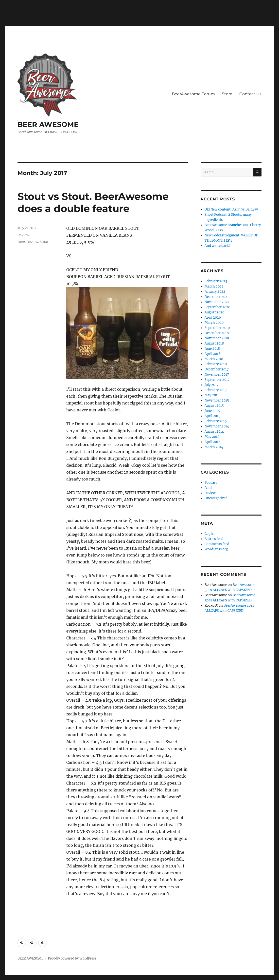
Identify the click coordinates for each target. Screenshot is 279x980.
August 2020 (214, 312)
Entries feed (214, 539)
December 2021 (217, 297)
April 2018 (212, 354)
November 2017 (217, 375)
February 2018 (216, 364)
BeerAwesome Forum (193, 94)
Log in (209, 534)
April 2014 (212, 442)
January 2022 (215, 292)
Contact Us (250, 94)
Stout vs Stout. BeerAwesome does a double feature (93, 202)
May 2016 (212, 395)
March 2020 (214, 323)
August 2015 (214, 406)
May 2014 (212, 437)
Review (23, 235)
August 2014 (214, 432)
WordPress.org (216, 549)
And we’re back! (217, 246)
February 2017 (216, 390)
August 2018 (214, 343)
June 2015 (212, 411)
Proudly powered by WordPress (72, 958)
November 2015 (217, 400)
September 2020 (217, 307)
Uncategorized (216, 498)
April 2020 (213, 317)
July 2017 (212, 385)
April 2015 (212, 416)
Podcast (211, 483)
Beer (21, 242)
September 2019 (217, 328)
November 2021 (217, 302)
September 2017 (217, 380)
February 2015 (216, 421)
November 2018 (217, 338)
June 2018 (212, 349)
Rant (208, 488)
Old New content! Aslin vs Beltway (231, 209)
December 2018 (217, 333)
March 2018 (214, 359)
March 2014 (214, 447)
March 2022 (214, 286)
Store (227, 94)
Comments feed (217, 544)
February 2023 (216, 281)
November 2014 (217, 426)
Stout (44, 242)
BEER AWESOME (48, 124)
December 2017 (217, 369)
